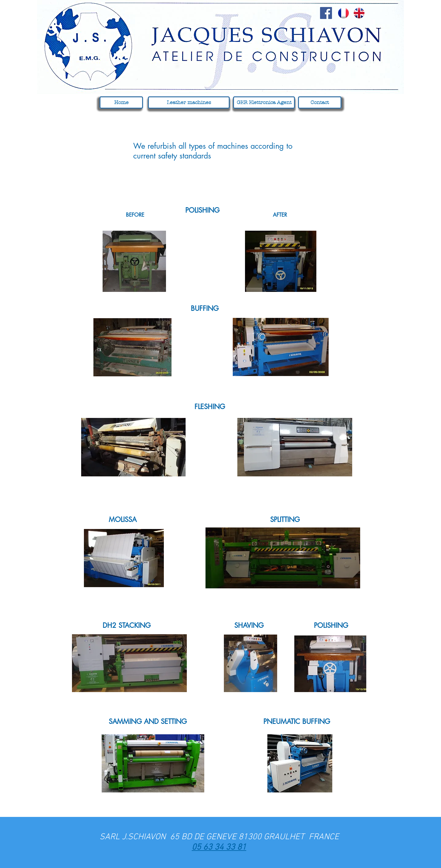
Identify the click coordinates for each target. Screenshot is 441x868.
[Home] (121, 102)
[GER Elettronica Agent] (264, 102)
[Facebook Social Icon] (326, 13)
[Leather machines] (189, 102)
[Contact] (320, 102)
